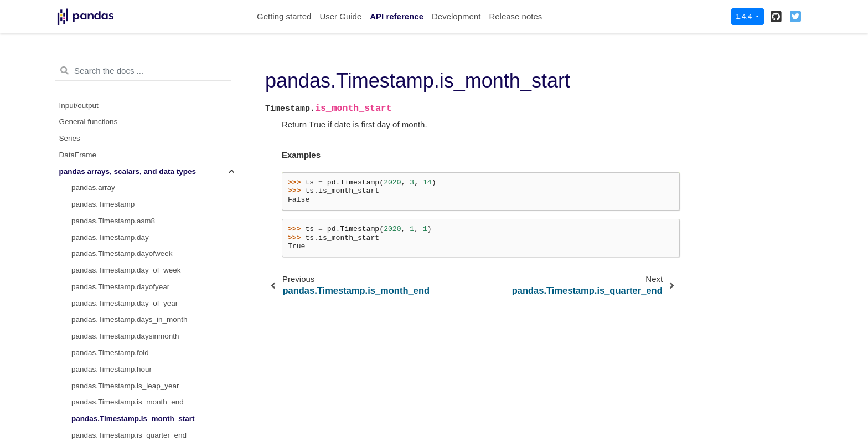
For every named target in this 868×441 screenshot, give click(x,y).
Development (456, 16)
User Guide (340, 16)
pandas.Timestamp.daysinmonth (125, 58)
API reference (397, 16)
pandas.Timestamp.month (115, 289)
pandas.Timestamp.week (113, 421)
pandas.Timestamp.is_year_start (125, 207)
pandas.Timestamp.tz (107, 372)
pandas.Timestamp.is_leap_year (125, 108)
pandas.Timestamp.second (116, 355)
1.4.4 (745, 16)
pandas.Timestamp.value (113, 405)
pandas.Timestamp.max (111, 224)
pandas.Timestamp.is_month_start (133, 141)
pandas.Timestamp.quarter (116, 322)
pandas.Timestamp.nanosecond (125, 306)
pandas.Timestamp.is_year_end (125, 190)
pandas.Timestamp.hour (112, 92)
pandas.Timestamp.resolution (120, 339)
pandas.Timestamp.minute (115, 273)
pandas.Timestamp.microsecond (125, 240)
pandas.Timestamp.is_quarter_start (130, 174)
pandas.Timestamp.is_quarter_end (129, 158)
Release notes (515, 16)
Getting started (284, 16)
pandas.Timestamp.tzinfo (113, 389)
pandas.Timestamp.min (110, 256)
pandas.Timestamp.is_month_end (128, 124)
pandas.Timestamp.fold (110, 75)
